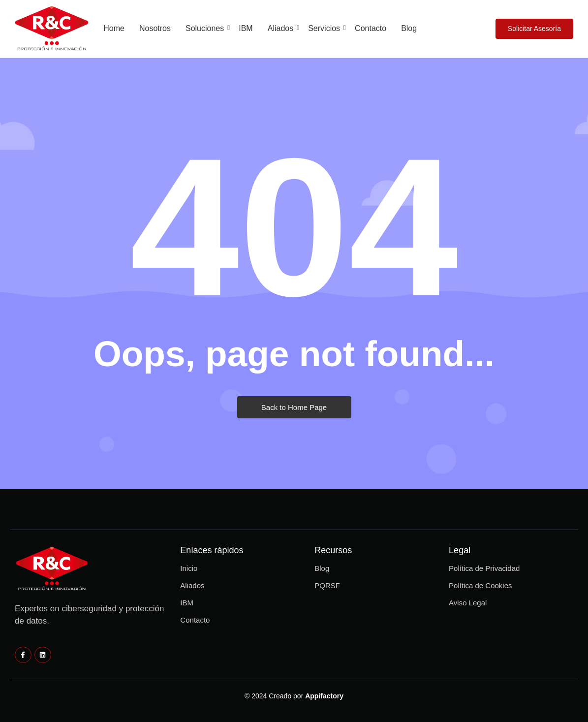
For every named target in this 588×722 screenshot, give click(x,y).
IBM (246, 28)
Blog (409, 28)
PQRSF (327, 585)
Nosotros (155, 28)
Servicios (326, 28)
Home (114, 28)
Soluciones (206, 28)
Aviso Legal (468, 603)
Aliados (282, 28)
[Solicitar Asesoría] (534, 29)
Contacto (371, 28)
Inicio (189, 568)
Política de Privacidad (484, 568)
